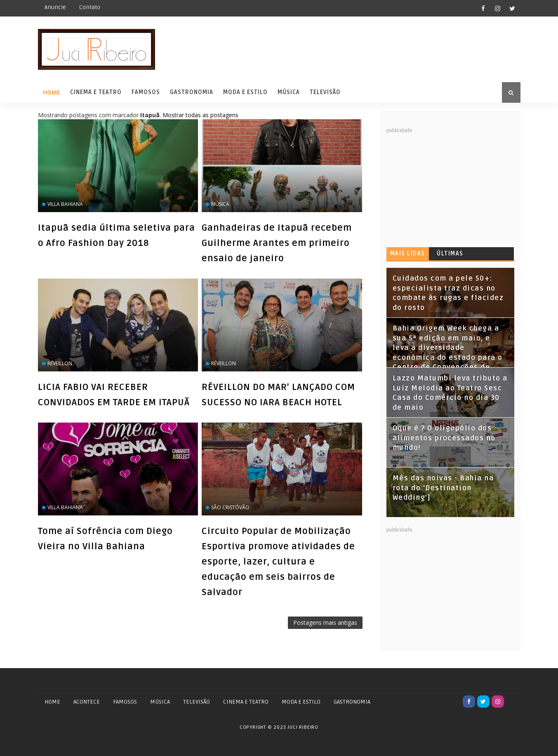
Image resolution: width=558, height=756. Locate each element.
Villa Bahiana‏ (65, 507)
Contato (90, 7)
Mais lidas (408, 254)
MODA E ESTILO (301, 702)
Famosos (146, 92)
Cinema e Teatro (96, 92)
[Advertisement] (448, 186)
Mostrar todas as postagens (200, 115)
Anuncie (55, 7)
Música (289, 92)
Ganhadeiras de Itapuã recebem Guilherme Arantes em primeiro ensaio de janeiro (277, 243)
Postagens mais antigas (325, 623)
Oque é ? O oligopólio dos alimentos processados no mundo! (444, 438)
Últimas (450, 254)
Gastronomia (192, 92)
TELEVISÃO (197, 702)
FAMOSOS (125, 702)
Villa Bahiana (65, 204)
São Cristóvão (230, 507)
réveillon (60, 363)
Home (52, 92)
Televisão (325, 92)
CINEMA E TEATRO (246, 702)
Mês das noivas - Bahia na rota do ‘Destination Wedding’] (443, 488)
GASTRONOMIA (352, 702)
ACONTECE (87, 702)
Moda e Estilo (245, 92)
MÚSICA (160, 702)
